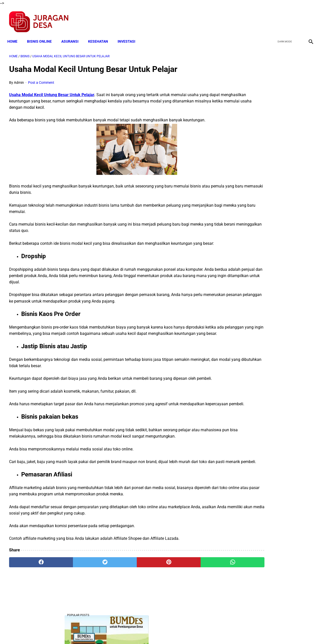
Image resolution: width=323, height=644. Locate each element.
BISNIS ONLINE (41, 37)
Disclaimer (159, 631)
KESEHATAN (100, 37)
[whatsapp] (188, 585)
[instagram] (308, 19)
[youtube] (297, 19)
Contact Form (201, 631)
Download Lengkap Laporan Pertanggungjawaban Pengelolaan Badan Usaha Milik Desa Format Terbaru (273, 176)
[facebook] (273, 19)
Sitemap (178, 631)
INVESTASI (128, 37)
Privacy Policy (135, 631)
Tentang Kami (227, 631)
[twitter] (285, 19)
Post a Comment (41, 80)
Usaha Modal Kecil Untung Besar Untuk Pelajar (52, 92)
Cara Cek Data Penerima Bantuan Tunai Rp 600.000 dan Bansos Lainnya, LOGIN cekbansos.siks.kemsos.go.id (272, 340)
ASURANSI (72, 37)
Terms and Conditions (102, 631)
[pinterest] (137, 585)
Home (14, 37)
